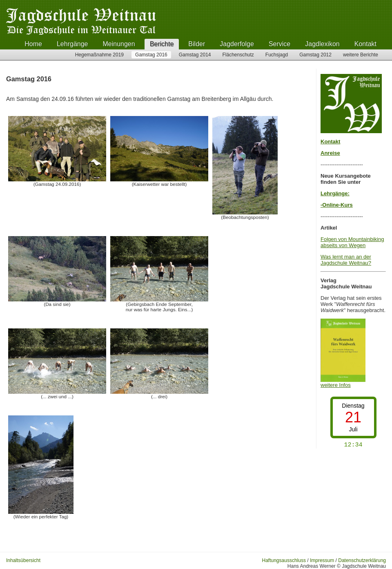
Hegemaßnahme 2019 (99, 55)
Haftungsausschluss (284, 560)
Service (280, 44)
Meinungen (119, 44)
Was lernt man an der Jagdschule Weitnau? (346, 260)
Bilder (197, 44)
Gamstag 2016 (151, 55)
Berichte (162, 44)
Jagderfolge (237, 44)
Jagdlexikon (322, 44)
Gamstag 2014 (195, 55)
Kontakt (365, 44)
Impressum (322, 560)
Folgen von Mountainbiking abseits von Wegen (352, 242)
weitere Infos (343, 383)
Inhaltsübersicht (23, 560)
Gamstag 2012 (315, 55)
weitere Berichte (361, 55)
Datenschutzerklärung (362, 560)
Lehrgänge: (335, 193)
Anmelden (57, 560)
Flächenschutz (238, 55)
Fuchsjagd (277, 55)
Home (33, 44)
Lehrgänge (72, 44)
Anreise (330, 153)
